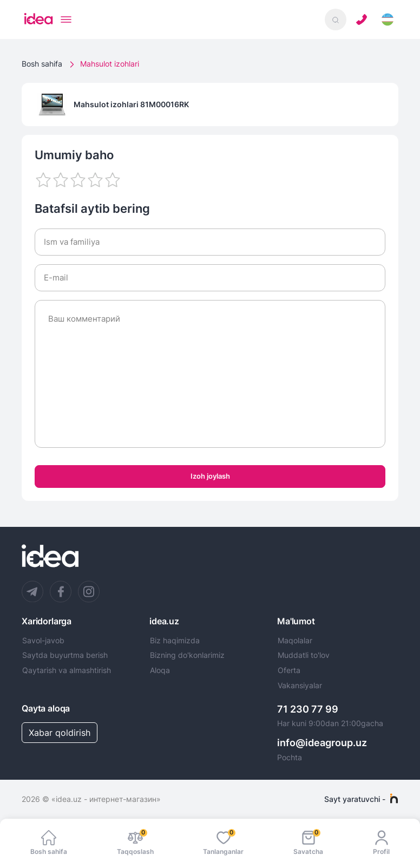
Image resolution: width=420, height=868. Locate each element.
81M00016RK (165, 104)
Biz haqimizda (175, 641)
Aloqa (160, 670)
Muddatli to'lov (304, 655)
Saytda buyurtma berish (65, 655)
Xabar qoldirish (60, 733)
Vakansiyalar (300, 686)
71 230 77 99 (308, 709)
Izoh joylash (210, 476)
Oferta (289, 670)
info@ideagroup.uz (322, 743)
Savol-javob (43, 641)
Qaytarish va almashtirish (67, 670)
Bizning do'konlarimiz (187, 655)
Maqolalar (295, 641)
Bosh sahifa (42, 64)
